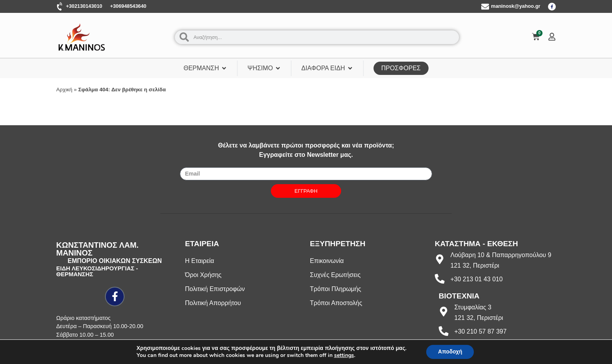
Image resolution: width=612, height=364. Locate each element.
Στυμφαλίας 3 (473, 307)
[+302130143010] (60, 7)
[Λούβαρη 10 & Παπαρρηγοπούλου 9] (440, 259)
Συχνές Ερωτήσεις (335, 275)
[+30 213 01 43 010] (440, 279)
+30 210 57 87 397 (480, 331)
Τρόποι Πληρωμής (335, 289)
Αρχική (64, 90)
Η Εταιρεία (200, 261)
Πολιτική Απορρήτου (213, 303)
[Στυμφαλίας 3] (444, 312)
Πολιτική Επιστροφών (215, 289)
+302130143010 (84, 6)
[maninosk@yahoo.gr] (485, 7)
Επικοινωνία (327, 261)
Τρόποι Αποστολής (336, 303)
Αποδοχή (450, 352)
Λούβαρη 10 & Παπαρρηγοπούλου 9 (501, 255)
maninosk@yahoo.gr (516, 6)
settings (344, 355)
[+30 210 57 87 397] (444, 331)
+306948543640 (128, 6)
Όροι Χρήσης (203, 275)
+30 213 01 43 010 (477, 279)
